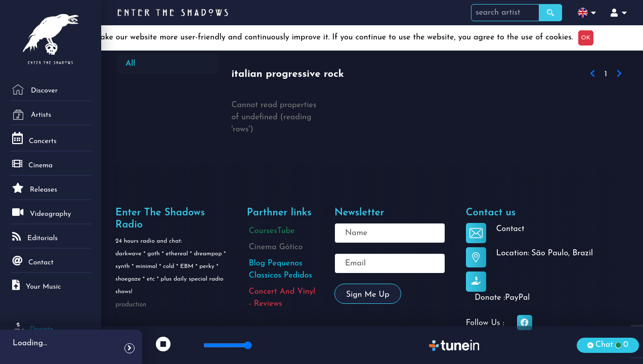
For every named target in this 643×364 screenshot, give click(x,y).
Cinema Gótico (276, 247)
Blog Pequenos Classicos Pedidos (281, 269)
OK (586, 38)
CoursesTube (272, 231)
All (130, 64)
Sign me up (368, 295)
